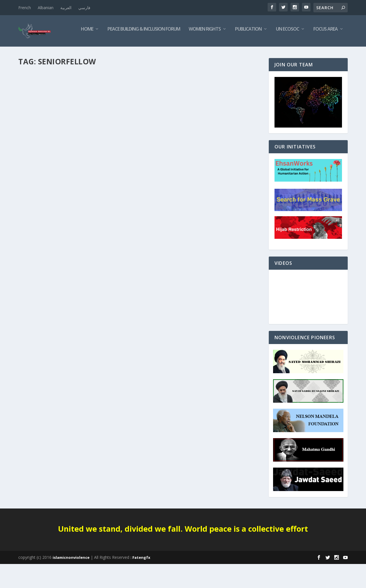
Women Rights (146, 53)
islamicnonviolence (71, 581)
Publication (190, 53)
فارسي (84, 8)
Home (29, 53)
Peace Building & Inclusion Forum (85, 53)
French (25, 8)
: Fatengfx (140, 581)
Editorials (32, 188)
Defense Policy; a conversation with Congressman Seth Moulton (73, 176)
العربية (66, 8)
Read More (39, 217)
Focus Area (267, 53)
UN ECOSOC (229, 53)
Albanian (46, 8)
